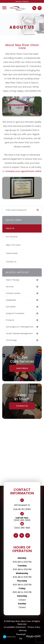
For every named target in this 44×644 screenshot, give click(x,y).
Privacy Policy (34, 627)
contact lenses (13, 293)
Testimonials (12, 253)
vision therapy (13, 280)
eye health (11, 307)
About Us (10, 228)
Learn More (22, 368)
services (10, 287)
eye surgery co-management (20, 327)
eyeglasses (11, 300)
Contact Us (11, 262)
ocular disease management (19, 333)
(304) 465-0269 (22, 520)
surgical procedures (15, 313)
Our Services (12, 237)
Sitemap (23, 630)
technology (11, 340)
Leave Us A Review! (22, 1)
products (10, 320)
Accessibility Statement (15, 627)
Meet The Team (13, 245)
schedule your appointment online (23, 171)
